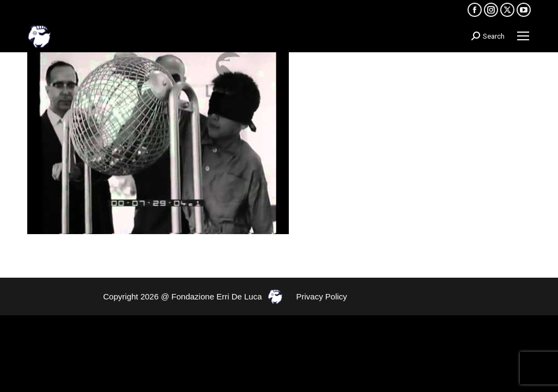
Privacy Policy (322, 296)
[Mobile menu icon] (523, 36)
